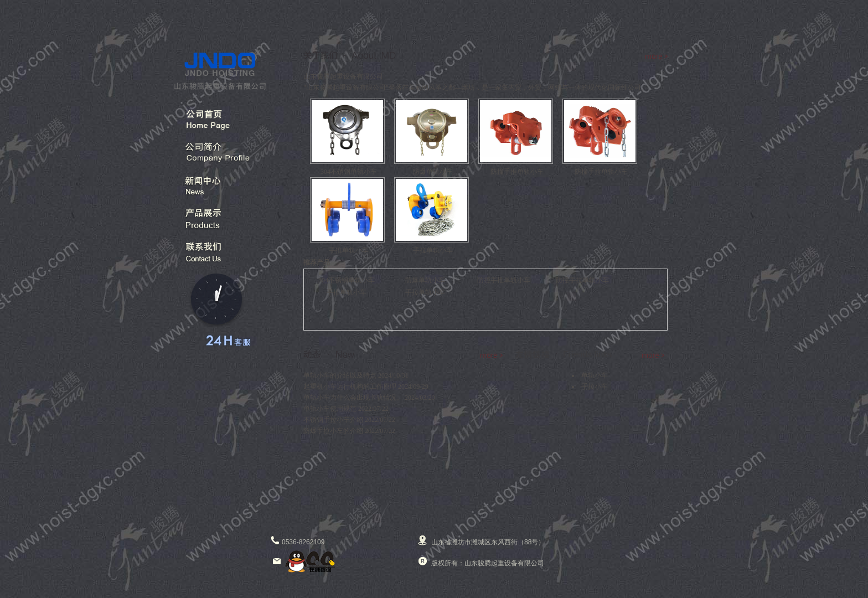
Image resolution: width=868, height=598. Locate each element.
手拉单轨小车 (425, 292)
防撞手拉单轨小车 (582, 280)
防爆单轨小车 (425, 280)
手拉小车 (595, 386)
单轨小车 (595, 375)
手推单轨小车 (347, 292)
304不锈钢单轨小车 (347, 280)
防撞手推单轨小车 (504, 280)
